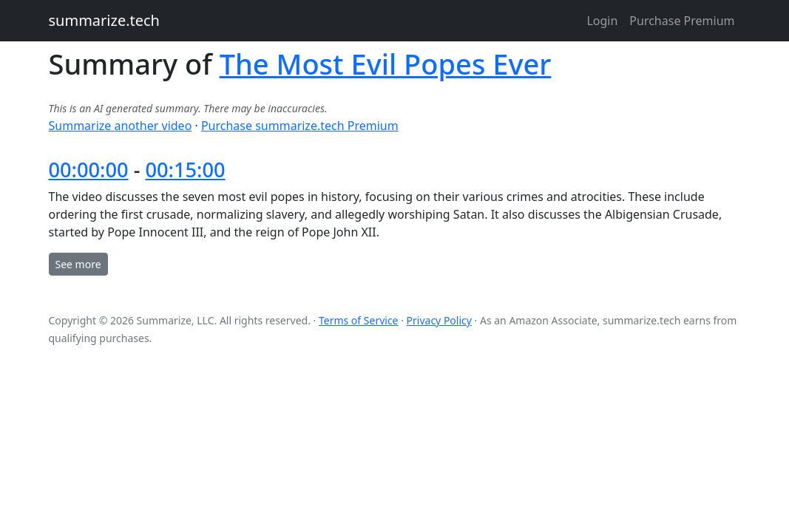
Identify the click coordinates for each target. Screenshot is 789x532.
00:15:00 (185, 170)
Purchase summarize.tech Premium (300, 126)
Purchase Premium (682, 21)
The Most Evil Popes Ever (386, 64)
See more (78, 264)
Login (602, 21)
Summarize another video (121, 126)
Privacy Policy (439, 320)
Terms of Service (359, 320)
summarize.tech (104, 20)
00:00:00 (89, 170)
